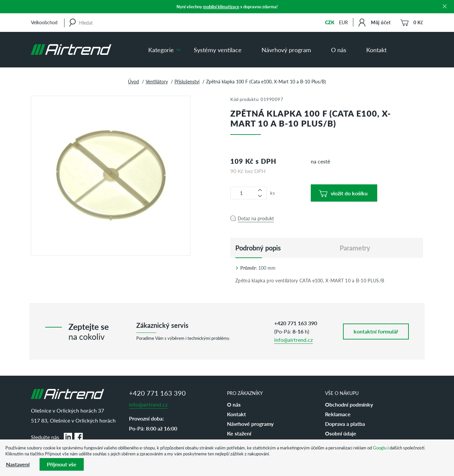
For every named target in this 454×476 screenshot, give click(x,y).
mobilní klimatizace (221, 6)
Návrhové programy (250, 424)
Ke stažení (239, 433)
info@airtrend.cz (293, 340)
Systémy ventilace (218, 50)
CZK (330, 22)
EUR (343, 22)
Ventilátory (157, 81)
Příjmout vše (62, 464)
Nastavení (18, 464)
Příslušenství (187, 81)
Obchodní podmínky (349, 404)
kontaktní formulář (376, 331)
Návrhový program (286, 50)
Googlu (380, 448)
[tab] (258, 248)
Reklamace (338, 414)
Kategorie (161, 50)
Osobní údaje (341, 433)
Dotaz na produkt (256, 218)
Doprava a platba (345, 424)
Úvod (133, 81)
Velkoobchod (44, 22)
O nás (339, 50)
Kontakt (376, 50)
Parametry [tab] (355, 248)
